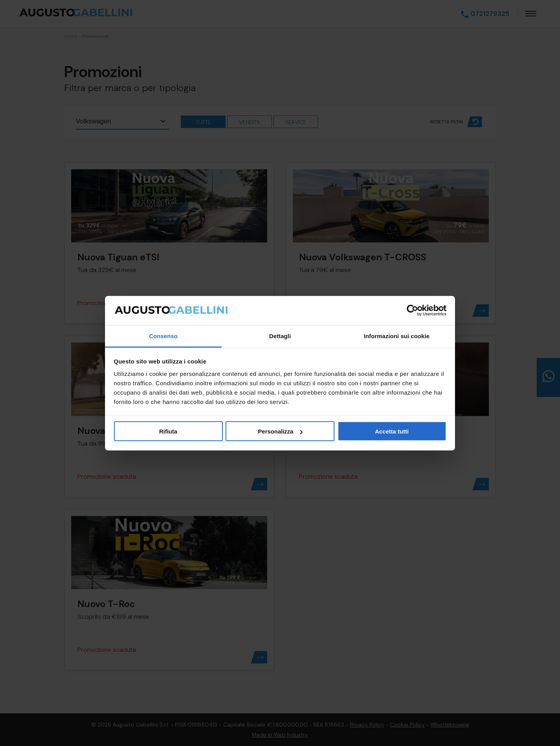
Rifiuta (168, 431)
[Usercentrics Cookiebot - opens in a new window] (412, 311)
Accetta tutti (392, 431)
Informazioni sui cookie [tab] (397, 336)
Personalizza (280, 431)
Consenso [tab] (163, 336)
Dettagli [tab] (280, 336)
